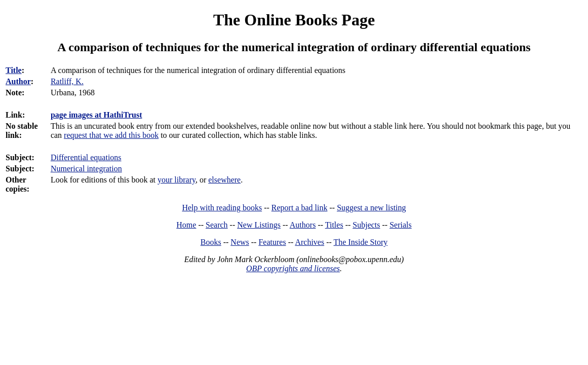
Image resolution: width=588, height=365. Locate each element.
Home (186, 225)
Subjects (366, 225)
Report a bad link (300, 208)
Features (272, 242)
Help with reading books (222, 208)
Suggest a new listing (371, 208)
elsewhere (224, 180)
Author (18, 81)
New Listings (259, 225)
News (240, 242)
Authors (303, 225)
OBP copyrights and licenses (293, 268)
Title (14, 70)
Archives (309, 242)
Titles (334, 225)
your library (177, 180)
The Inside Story (361, 242)
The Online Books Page (294, 20)
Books (211, 242)
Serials (401, 225)
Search (217, 225)
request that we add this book (111, 135)
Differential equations (86, 157)
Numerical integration (86, 169)
